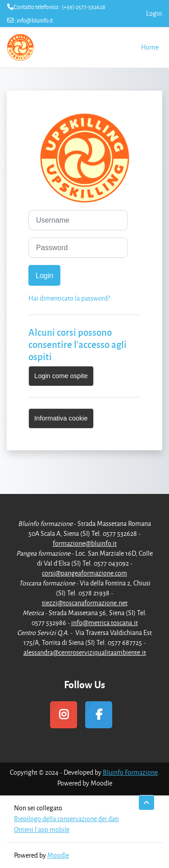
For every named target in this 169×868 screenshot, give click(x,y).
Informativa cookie (61, 418)
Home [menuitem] (150, 47)
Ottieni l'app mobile (42, 829)
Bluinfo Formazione (130, 772)
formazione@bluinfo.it (85, 543)
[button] (146, 803)
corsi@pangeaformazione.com (84, 573)
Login (154, 13)
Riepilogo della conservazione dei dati (66, 819)
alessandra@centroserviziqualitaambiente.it (85, 652)
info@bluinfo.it (35, 20)
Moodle (58, 855)
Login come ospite (61, 376)
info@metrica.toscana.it (105, 623)
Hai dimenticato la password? (69, 298)
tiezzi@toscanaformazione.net (85, 603)
